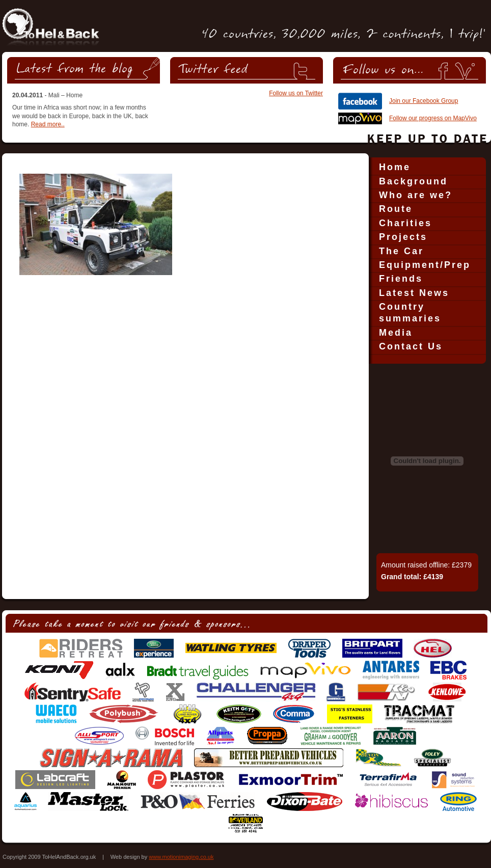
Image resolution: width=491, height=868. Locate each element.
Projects (403, 237)
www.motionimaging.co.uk (181, 857)
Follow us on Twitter (296, 93)
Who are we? (416, 195)
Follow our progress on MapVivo (433, 118)
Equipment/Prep (425, 265)
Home (395, 167)
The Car (401, 251)
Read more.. (48, 124)
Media (396, 333)
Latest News (414, 293)
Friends (401, 279)
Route (396, 209)
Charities (405, 223)
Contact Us (411, 346)
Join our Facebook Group (424, 101)
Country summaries (410, 313)
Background (413, 181)
